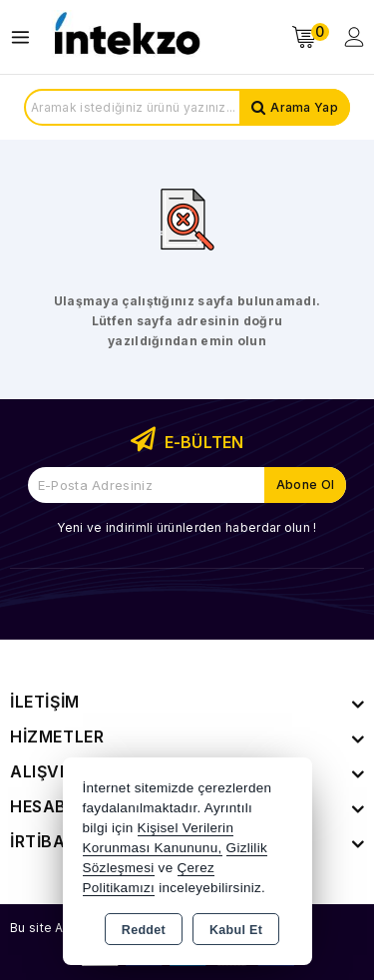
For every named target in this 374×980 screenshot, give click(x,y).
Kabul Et (236, 930)
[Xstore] (126, 37)
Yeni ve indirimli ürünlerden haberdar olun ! (187, 527)
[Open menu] (25, 37)
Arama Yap (304, 107)
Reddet (144, 930)
